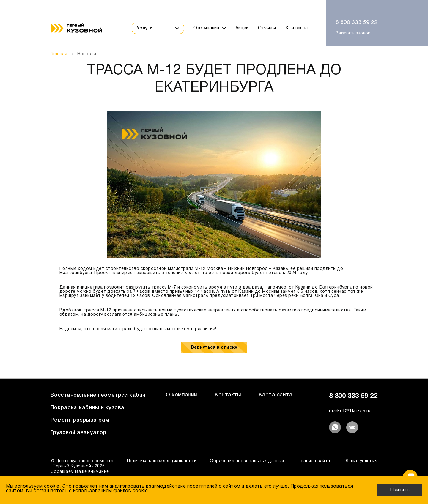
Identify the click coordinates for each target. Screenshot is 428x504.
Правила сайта (314, 461)
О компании (210, 28)
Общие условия (361, 461)
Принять (400, 490)
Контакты (296, 28)
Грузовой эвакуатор (78, 433)
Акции (242, 28)
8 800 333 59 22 (357, 23)
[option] (214, 184)
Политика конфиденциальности (162, 461)
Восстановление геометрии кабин (98, 395)
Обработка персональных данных (247, 461)
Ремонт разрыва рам (80, 420)
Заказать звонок (353, 33)
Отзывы (267, 28)
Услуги (158, 28)
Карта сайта (276, 395)
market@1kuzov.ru (350, 411)
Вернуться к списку (214, 348)
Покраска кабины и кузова (88, 408)
